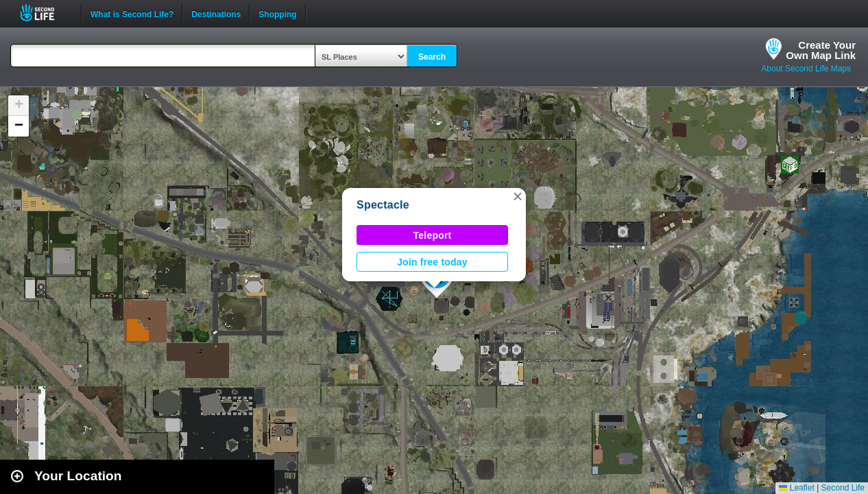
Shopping (277, 13)
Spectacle (383, 205)
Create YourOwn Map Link (821, 50)
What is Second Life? (132, 13)
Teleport (433, 235)
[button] (518, 196)
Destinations (216, 13)
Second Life (45, 13)
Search (432, 57)
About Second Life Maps (806, 69)
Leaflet (796, 488)
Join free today (432, 262)
